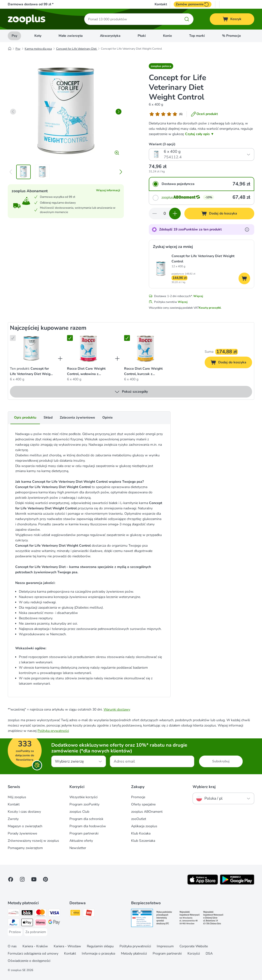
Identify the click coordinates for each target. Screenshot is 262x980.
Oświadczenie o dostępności (29, 961)
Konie (168, 36)
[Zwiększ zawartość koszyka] (175, 214)
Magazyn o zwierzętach (25, 826)
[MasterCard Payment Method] (41, 914)
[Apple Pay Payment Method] (27, 923)
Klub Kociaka (141, 833)
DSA (209, 953)
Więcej (198, 296)
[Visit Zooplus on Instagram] (22, 879)
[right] (119, 112)
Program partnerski (84, 833)
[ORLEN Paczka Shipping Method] (89, 914)
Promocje (138, 797)
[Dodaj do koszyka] (219, 214)
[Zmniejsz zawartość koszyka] (155, 214)
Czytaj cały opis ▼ (200, 134)
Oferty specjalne (143, 804)
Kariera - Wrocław (67, 946)
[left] (13, 112)
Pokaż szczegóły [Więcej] (131, 392)
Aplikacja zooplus (144, 826)
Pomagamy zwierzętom (25, 848)
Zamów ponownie (193, 4)
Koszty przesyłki (210, 308)
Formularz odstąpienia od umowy (33, 953)
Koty (38, 36)
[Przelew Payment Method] (15, 932)
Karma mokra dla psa (38, 49)
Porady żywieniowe (22, 833)
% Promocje (232, 36)
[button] (161, 66)
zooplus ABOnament (147, 812)
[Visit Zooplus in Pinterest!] (45, 879)
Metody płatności (134, 953)
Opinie (108, 417)
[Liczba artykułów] (165, 214)
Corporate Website (194, 946)
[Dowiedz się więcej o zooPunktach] (247, 230)
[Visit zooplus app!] (203, 884)
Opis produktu (25, 417)
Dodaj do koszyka (231, 363)
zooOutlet (139, 819)
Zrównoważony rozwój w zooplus (33, 841)
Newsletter (78, 848)
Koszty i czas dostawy (24, 812)
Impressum (165, 946)
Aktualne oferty (81, 841)
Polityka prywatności (53, 731)
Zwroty (13, 819)
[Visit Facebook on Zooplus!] (11, 879)
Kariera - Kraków (35, 946)
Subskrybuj (221, 761)
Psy (14, 36)
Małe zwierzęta (71, 36)
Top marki (197, 36)
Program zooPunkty (84, 804)
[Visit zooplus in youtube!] (34, 879)
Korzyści (194, 953)
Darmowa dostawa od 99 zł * (31, 4)
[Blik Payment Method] (27, 914)
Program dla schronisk (86, 819)
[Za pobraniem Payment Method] (36, 932)
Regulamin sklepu (100, 946)
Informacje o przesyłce (98, 953)
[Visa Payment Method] (54, 914)
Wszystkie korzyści (83, 797)
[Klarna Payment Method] (41, 923)
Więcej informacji (108, 190)
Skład (48, 417)
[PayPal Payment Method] (14, 923)
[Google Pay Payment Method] (54, 923)
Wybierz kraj (204, 787)
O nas (12, 946)
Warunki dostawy (117, 709)
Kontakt (161, 4)
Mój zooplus (17, 797)
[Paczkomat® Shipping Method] (75, 914)
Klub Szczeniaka (143, 841)
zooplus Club (79, 812)
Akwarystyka (110, 36)
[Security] (142, 919)
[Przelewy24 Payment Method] (14, 914)
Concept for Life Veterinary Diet (77, 49)
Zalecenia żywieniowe (77, 417)
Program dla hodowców (88, 826)
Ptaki (142, 36)
